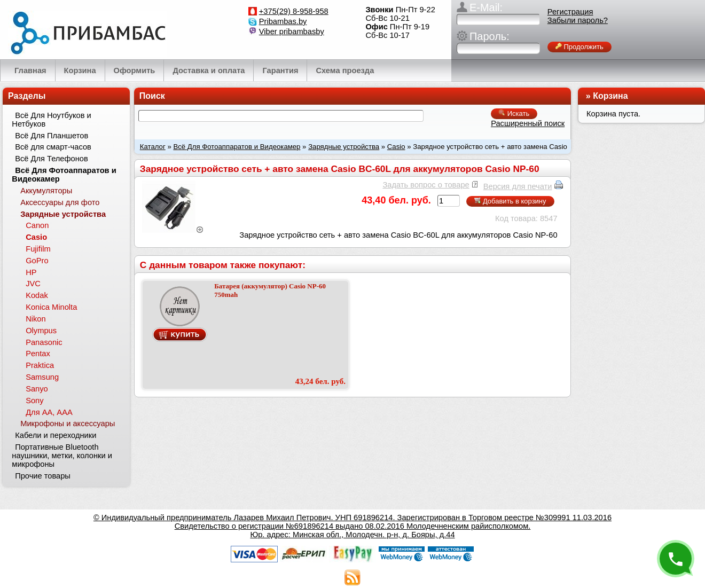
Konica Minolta (51, 307)
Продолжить (579, 47)
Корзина (610, 96)
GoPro (37, 261)
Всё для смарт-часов (53, 147)
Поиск (152, 96)
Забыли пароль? (578, 20)
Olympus (41, 331)
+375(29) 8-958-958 (294, 11)
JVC (33, 284)
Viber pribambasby (292, 32)
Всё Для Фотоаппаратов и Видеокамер (237, 147)
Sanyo (37, 389)
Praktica (40, 365)
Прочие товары (43, 476)
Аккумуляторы (46, 191)
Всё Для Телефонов (52, 159)
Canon (37, 225)
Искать (514, 113)
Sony (34, 401)
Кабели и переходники (56, 435)
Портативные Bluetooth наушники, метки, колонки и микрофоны (62, 456)
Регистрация (570, 12)
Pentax (38, 354)
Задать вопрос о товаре (426, 185)
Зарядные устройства (344, 147)
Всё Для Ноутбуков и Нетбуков (51, 120)
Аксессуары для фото (60, 202)
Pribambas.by (283, 21)
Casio (396, 147)
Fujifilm (38, 249)
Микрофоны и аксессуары (68, 424)
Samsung (42, 377)
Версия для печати (518, 186)
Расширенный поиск (528, 123)
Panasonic (44, 342)
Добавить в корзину (510, 201)
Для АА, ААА (49, 412)
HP (31, 272)
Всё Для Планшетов (52, 136)
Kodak (37, 295)
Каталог (153, 147)
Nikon (36, 319)
